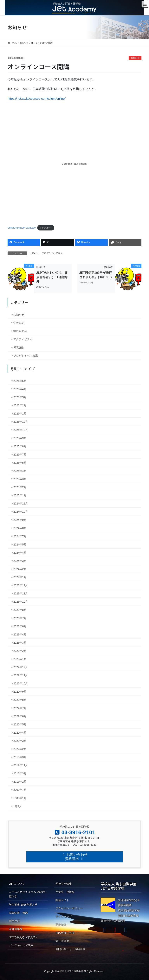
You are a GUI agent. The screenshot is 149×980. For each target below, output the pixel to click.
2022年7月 (20, 708)
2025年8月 (20, 446)
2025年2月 (20, 487)
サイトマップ (64, 916)
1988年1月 (20, 798)
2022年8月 (20, 700)
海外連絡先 (16, 929)
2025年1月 (20, 495)
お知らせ (135, 58)
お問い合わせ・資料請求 (70, 949)
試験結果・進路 (18, 913)
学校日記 (19, 323)
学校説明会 (20, 331)
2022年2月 (20, 749)
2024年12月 (21, 504)
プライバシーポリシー (69, 908)
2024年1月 (20, 577)
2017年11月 (21, 765)
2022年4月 (20, 733)
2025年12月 (21, 422)
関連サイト (62, 900)
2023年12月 (21, 585)
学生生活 (14, 921)
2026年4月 (20, 389)
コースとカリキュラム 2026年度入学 (27, 894)
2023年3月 (20, 643)
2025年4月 (20, 471)
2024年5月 (20, 545)
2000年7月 (20, 790)
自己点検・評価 (65, 933)
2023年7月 (20, 618)
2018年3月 (20, 757)
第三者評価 (62, 941)
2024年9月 (20, 520)
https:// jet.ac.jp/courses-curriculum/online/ (37, 99)
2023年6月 (20, 626)
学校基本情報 (64, 884)
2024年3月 (20, 561)
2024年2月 (20, 569)
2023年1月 (20, 659)
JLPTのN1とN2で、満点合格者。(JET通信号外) (52, 277)
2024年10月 (21, 512)
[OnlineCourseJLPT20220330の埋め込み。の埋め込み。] (74, 164)
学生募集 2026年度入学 (23, 905)
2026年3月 (20, 397)
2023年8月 (20, 610)
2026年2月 (20, 405)
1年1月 (18, 806)
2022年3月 (20, 741)
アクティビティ (23, 339)
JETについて (17, 884)
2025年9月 (20, 438)
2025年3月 (20, 479)
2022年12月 (21, 667)
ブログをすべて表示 (52, 253)
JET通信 (19, 347)
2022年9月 (20, 692)
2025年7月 (20, 455)
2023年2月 (20, 651)
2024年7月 (20, 536)
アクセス (61, 925)
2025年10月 (21, 430)
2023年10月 (21, 602)
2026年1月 (20, 414)
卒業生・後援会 (65, 892)
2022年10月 (21, 683)
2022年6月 (20, 716)
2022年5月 (20, 724)
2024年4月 (20, 553)
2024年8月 (20, 528)
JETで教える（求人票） (24, 937)
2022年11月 (21, 675)
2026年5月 (20, 381)
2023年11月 (21, 593)
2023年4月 (20, 634)
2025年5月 (20, 463)
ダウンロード (46, 228)
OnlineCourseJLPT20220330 (22, 228)
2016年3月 (20, 773)
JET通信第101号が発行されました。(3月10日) (96, 275)
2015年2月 (20, 782)
